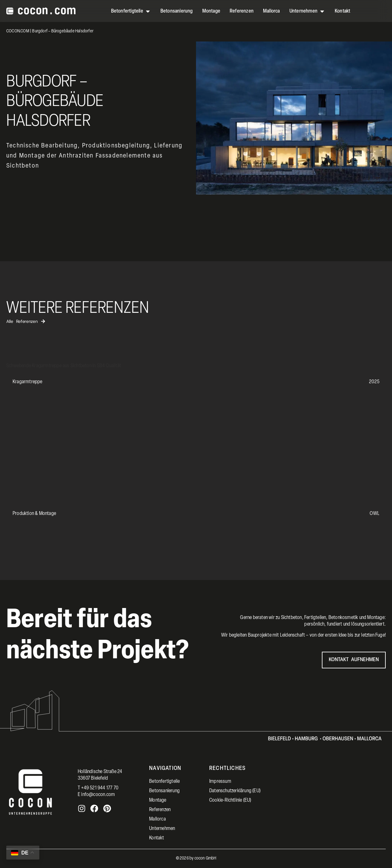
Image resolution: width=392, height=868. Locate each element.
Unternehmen (162, 829)
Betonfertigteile (164, 782)
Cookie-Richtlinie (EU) (230, 800)
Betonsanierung (164, 791)
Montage (158, 800)
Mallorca (157, 819)
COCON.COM (18, 31)
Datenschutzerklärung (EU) (235, 791)
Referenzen (160, 810)
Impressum (220, 782)
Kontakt (157, 838)
